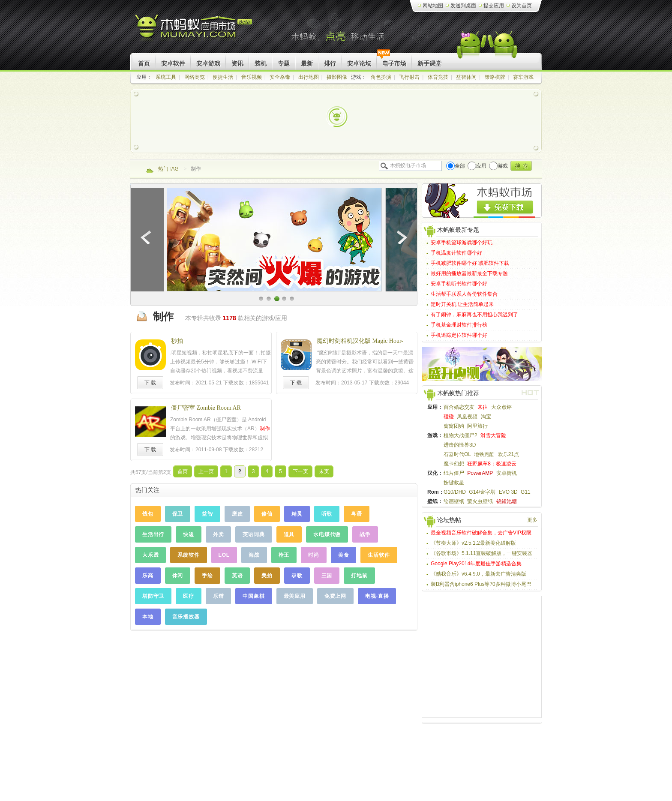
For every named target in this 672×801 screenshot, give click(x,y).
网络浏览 (195, 77)
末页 (324, 471)
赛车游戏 (523, 77)
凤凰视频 (467, 417)
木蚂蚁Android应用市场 (194, 30)
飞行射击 (409, 77)
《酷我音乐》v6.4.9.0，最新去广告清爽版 (478, 574)
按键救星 (454, 483)
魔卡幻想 (454, 464)
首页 (183, 471)
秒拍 (177, 341)
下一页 (300, 471)
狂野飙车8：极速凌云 (492, 464)
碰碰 (449, 417)
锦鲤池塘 (507, 501)
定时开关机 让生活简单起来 (462, 304)
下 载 (150, 383)
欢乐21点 (508, 454)
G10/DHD (455, 492)
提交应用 (494, 6)
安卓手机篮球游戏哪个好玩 (462, 243)
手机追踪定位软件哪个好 (459, 335)
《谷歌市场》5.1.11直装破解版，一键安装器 (481, 553)
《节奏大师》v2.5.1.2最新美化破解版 (473, 543)
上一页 (206, 471)
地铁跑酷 (484, 454)
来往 (483, 407)
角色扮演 (381, 77)
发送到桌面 (463, 6)
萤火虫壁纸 (480, 501)
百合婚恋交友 (459, 407)
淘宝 (486, 417)
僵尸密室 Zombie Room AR (206, 408)
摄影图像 (337, 77)
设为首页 (522, 6)
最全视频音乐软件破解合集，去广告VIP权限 (481, 533)
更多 (532, 520)
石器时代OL (457, 454)
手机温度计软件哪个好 (456, 253)
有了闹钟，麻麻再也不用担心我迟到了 (474, 315)
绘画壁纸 (454, 501)
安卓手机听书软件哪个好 (459, 284)
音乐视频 (252, 77)
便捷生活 (223, 77)
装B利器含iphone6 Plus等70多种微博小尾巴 (481, 584)
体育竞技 (438, 77)
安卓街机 (507, 473)
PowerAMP (480, 473)
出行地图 (309, 77)
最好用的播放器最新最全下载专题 (469, 273)
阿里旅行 (477, 426)
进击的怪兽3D (460, 445)
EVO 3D (508, 492)
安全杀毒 (280, 77)
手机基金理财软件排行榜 (459, 325)
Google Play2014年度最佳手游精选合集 (476, 564)
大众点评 (501, 407)
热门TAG (168, 169)
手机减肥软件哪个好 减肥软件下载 (470, 263)
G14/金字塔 (482, 492)
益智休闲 (466, 77)
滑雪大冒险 (493, 435)
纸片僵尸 (454, 473)
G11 (526, 492)
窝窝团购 (454, 426)
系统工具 (166, 77)
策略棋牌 (495, 77)
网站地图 (433, 6)
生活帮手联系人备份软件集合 (464, 294)
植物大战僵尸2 (460, 435)
